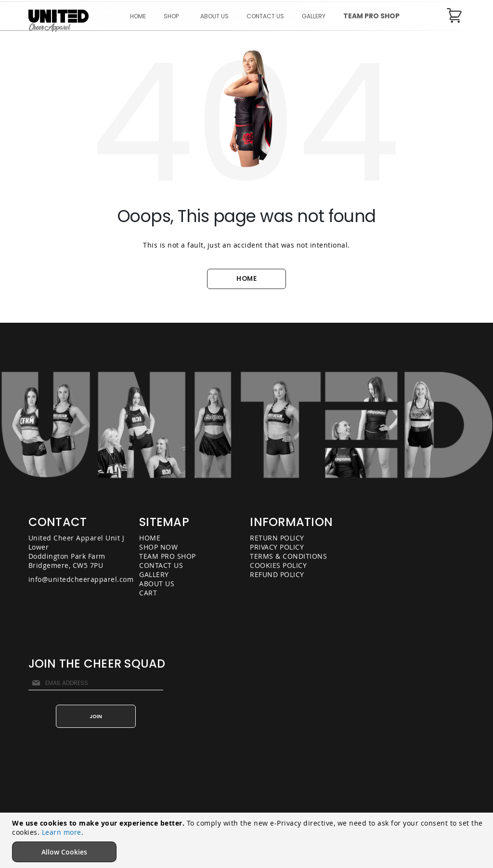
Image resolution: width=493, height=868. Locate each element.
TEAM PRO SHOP (168, 556)
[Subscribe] (96, 716)
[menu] (265, 16)
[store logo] (58, 21)
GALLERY (154, 574)
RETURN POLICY (277, 538)
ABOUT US (157, 584)
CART (148, 593)
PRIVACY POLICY (277, 547)
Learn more (62, 832)
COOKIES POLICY (278, 565)
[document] (248, 840)
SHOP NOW (158, 547)
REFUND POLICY (277, 574)
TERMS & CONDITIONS (288, 556)
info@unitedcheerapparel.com (81, 579)
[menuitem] (173, 16)
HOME (246, 279)
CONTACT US (161, 565)
